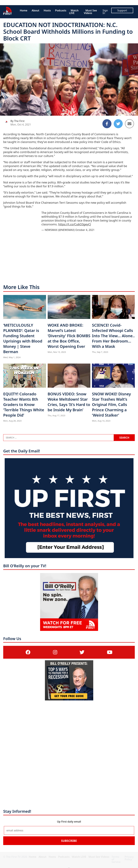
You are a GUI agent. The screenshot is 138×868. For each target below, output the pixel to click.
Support (122, 10)
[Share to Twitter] (118, 124)
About (36, 10)
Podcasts (61, 10)
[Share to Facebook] (107, 124)
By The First (17, 121)
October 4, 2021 (85, 230)
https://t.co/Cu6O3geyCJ (75, 224)
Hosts (47, 10)
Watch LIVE (74, 12)
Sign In (105, 12)
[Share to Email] (129, 124)
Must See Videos (90, 12)
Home (24, 10)
